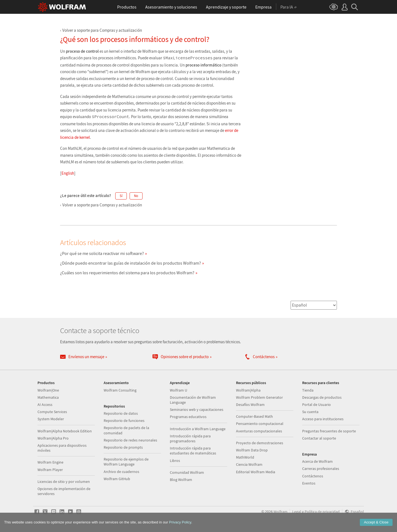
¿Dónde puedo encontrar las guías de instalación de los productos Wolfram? (131, 263)
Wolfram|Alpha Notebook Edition (65, 431)
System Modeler (51, 419)
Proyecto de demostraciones (260, 443)
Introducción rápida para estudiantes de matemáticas (193, 451)
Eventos (309, 483)
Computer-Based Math (254, 416)
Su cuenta (310, 412)
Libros (175, 461)
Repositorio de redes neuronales (130, 440)
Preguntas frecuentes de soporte (329, 431)
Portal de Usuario (316, 405)
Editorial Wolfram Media (256, 472)
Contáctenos (313, 476)
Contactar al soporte (319, 438)
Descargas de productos (322, 397)
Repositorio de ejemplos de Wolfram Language (126, 462)
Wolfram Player (50, 470)
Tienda (308, 390)
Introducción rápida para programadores (190, 438)
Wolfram (281, 512)
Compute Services (52, 412)
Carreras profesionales (321, 469)
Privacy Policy (180, 522)
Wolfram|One (48, 390)
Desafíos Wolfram (250, 405)
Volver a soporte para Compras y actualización (102, 30)
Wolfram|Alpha (248, 390)
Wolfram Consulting (120, 390)
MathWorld (245, 457)
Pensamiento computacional (260, 424)
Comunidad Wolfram (187, 472)
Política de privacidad (322, 512)
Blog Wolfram (181, 480)
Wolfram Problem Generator (259, 397)
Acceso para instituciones (323, 419)
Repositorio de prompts (123, 447)
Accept (376, 522)
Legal (297, 512)
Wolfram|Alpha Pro (53, 438)
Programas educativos (188, 417)
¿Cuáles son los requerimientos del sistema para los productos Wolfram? (127, 273)
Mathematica (48, 397)
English (68, 173)
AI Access (45, 405)
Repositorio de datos (121, 413)
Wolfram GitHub (117, 479)
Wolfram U (179, 390)
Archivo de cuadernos (121, 472)
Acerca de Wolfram (317, 461)
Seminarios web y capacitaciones (197, 409)
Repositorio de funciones (124, 421)
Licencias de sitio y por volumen (64, 482)
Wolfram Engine (50, 462)
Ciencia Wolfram (249, 464)
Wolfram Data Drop (252, 450)
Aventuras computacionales (259, 431)
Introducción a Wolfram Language (198, 429)
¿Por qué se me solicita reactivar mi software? (102, 253)
